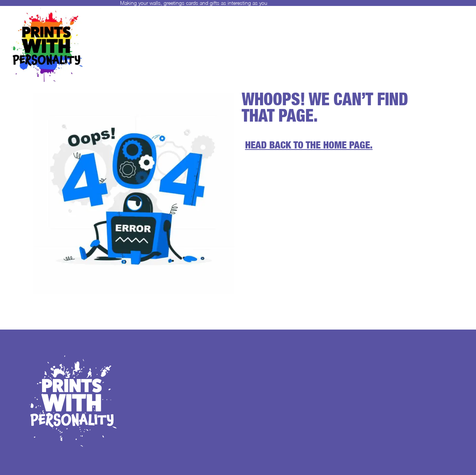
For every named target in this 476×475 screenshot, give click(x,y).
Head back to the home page (308, 146)
